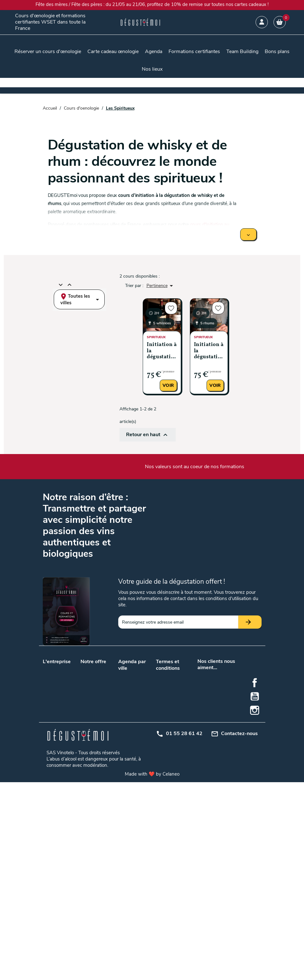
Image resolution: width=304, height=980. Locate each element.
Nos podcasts (56, 685)
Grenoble (142, 750)
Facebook (255, 880)
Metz (138, 758)
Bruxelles (142, 735)
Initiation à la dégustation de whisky (162, 351)
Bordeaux (127, 703)
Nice (122, 797)
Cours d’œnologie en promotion (94, 704)
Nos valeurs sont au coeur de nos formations (195, 467)
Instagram (255, 908)
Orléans (141, 773)
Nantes (125, 719)
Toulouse (127, 727)
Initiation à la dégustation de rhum (209, 351)
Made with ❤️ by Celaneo (152, 972)
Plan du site (167, 726)
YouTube (255, 894)
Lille (137, 703)
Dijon (123, 750)
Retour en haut (148, 435)
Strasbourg (144, 789)
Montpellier (129, 773)
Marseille (142, 711)
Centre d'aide (169, 742)
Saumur (126, 789)
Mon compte (168, 734)
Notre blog (53, 677)
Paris (138, 719)
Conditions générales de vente (168, 681)
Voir (168, 385)
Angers (140, 675)
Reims (124, 781)
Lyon (123, 711)
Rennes (141, 781)
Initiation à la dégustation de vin (95, 770)
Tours (139, 727)
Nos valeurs (54, 668)
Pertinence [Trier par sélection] (161, 286)
